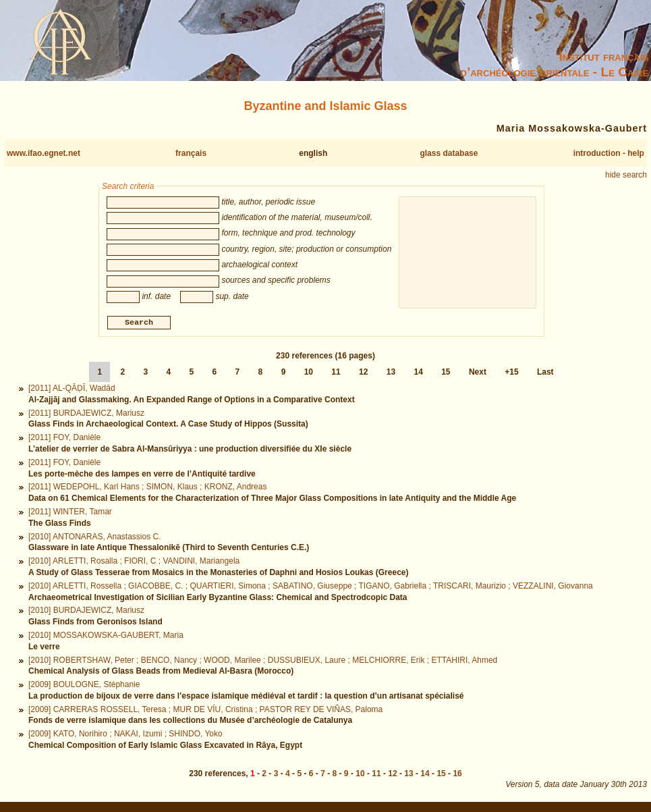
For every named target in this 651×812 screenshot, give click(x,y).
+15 (511, 374)
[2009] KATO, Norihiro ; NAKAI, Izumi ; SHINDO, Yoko (125, 736)
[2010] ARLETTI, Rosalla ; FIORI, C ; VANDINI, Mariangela (134, 563)
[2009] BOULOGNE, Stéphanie (84, 686)
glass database (449, 153)
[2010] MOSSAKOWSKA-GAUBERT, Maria (106, 637)
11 (336, 374)
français (191, 153)
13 (391, 374)
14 (418, 374)
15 (446, 374)
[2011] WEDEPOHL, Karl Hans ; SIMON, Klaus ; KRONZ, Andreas (147, 489)
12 (363, 374)
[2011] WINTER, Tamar (70, 513)
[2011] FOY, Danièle (64, 439)
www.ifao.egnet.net (44, 153)
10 (309, 374)
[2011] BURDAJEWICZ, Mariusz (86, 414)
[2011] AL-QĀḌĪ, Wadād (72, 390)
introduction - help (609, 153)
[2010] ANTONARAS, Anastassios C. (95, 538)
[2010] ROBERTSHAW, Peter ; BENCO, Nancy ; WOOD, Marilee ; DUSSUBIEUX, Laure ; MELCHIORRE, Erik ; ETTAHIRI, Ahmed (263, 661)
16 (457, 776)
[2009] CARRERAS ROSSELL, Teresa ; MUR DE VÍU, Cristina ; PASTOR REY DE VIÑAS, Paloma (205, 711)
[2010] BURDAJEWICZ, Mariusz (86, 612)
